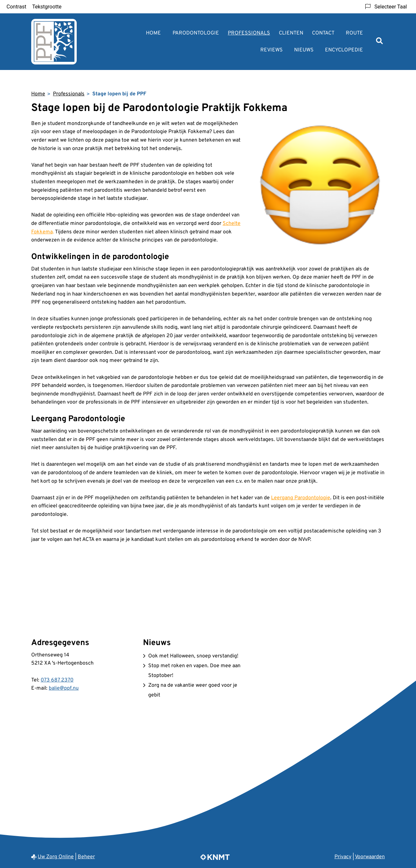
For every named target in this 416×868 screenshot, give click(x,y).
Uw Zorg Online (56, 857)
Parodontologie (196, 33)
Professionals (249, 33)
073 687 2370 (57, 680)
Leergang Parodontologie (301, 498)
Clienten (291, 33)
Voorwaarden (370, 857)
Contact (323, 33)
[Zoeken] (379, 41)
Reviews (272, 50)
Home (153, 33)
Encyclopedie (344, 50)
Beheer (86, 857)
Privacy (343, 857)
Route (354, 33)
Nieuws (304, 50)
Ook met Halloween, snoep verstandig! (193, 656)
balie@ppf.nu (64, 688)
